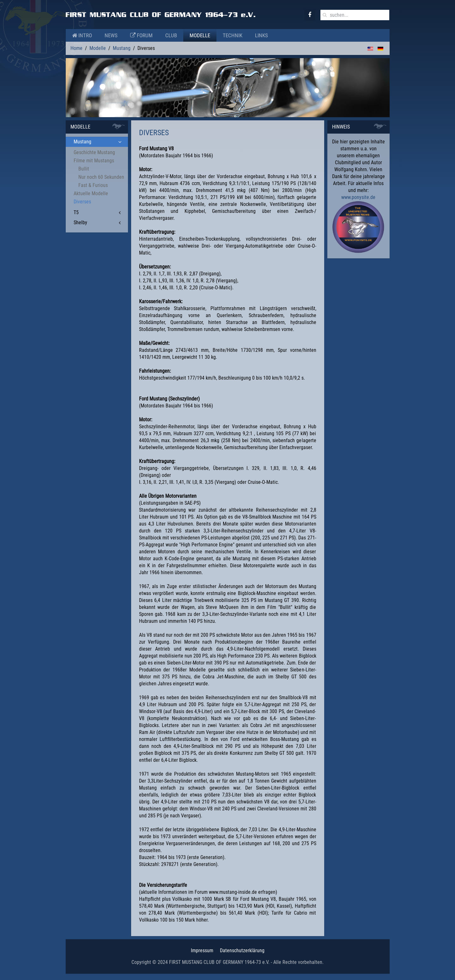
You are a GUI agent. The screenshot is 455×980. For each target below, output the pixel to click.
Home (76, 48)
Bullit (84, 169)
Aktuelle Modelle (91, 193)
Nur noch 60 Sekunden (101, 177)
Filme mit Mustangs (94, 161)
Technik (233, 35)
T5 (76, 212)
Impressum (202, 950)
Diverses (82, 202)
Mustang (122, 48)
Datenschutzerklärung (242, 950)
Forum (141, 35)
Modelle (200, 35)
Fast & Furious (93, 185)
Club (171, 35)
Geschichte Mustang (94, 152)
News (111, 35)
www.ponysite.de (358, 197)
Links (261, 35)
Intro (82, 35)
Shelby (80, 222)
